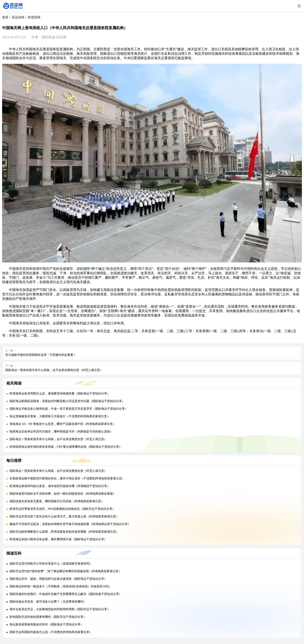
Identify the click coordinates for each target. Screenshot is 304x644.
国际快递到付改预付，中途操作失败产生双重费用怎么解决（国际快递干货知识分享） (66, 594)
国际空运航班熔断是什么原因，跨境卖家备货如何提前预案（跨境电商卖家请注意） (64, 532)
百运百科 (18, 17)
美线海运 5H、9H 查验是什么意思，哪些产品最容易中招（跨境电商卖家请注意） (63, 424)
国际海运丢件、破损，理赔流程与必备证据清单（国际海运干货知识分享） (58, 579)
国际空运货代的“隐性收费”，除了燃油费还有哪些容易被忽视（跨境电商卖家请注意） (65, 571)
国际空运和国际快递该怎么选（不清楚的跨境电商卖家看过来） (51, 632)
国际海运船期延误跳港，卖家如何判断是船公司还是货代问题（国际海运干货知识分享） (67, 401)
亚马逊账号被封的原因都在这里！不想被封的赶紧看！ (41, 355)
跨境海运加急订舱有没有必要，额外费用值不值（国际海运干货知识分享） (58, 539)
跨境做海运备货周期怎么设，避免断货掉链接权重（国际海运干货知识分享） (60, 394)
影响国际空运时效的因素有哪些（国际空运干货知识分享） (48, 617)
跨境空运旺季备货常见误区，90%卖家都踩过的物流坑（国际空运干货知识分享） (62, 509)
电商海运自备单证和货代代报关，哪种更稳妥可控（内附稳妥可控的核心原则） (61, 432)
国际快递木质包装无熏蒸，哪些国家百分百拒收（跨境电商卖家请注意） (57, 501)
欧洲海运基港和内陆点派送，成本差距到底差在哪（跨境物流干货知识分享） (60, 486)
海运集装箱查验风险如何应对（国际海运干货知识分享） (46, 624)
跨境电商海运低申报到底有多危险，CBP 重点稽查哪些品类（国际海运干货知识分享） (66, 447)
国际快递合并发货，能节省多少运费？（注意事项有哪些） (48, 602)
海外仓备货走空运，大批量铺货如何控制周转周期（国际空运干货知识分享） (60, 609)
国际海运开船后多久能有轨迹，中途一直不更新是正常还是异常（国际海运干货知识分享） (69, 409)
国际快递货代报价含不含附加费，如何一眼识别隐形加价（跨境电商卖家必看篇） (63, 494)
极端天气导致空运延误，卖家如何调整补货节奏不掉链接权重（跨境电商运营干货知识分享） (70, 524)
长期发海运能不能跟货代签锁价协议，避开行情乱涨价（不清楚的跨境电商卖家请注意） (67, 478)
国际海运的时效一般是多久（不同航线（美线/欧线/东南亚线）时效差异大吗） (61, 586)
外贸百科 (34, 17)
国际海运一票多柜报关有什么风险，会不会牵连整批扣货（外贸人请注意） (54, 370)
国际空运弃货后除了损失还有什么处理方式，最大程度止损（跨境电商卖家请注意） (64, 516)
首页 (5, 17)
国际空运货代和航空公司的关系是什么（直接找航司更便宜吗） (51, 564)
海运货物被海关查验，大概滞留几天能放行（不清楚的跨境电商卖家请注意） (60, 416)
